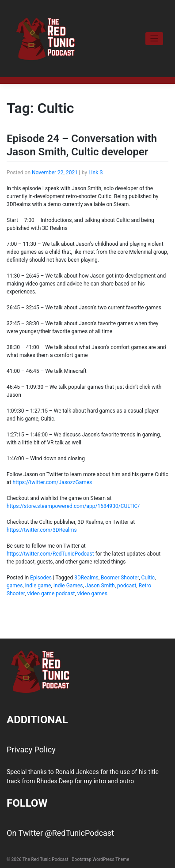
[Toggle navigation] (154, 39)
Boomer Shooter (120, 578)
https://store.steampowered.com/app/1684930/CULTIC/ (73, 506)
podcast (127, 586)
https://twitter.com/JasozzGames (52, 482)
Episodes (41, 578)
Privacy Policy (31, 750)
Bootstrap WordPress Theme (100, 859)
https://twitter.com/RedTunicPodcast (50, 554)
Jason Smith (100, 586)
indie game (38, 586)
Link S (95, 173)
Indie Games (68, 586)
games (15, 586)
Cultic (148, 578)
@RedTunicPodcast (79, 833)
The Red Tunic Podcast (46, 859)
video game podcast (51, 594)
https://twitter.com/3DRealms (42, 530)
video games (92, 594)
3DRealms (86, 578)
